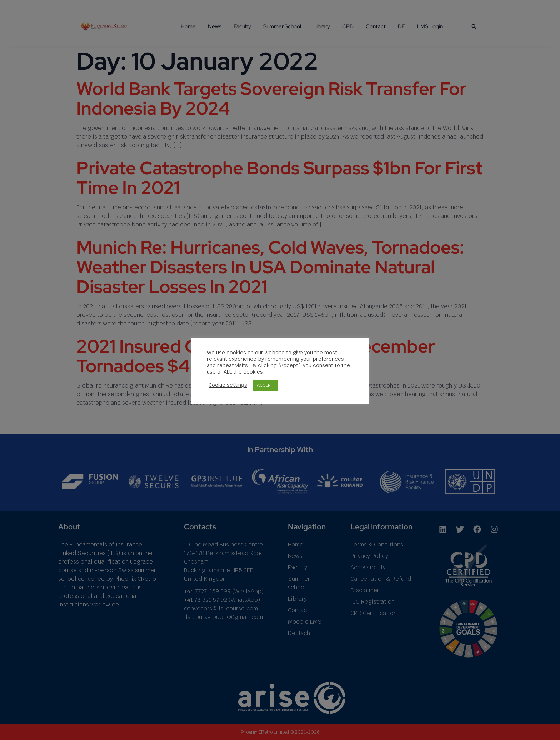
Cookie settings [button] (228, 385)
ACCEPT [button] (265, 385)
